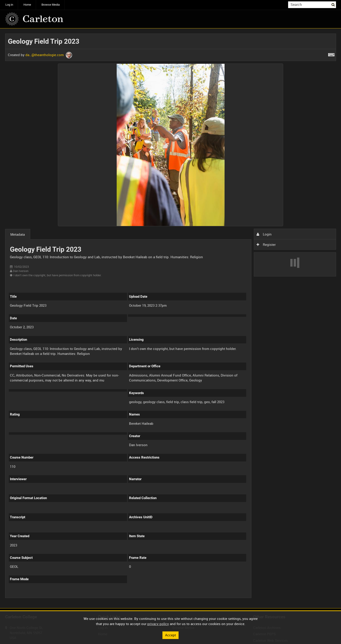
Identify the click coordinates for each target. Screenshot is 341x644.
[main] (171, 318)
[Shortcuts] (331, 54)
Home (27, 5)
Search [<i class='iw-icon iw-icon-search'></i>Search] (333, 4)
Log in (9, 5)
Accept (170, 635)
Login (264, 234)
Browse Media (51, 5)
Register (266, 244)
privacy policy (158, 624)
